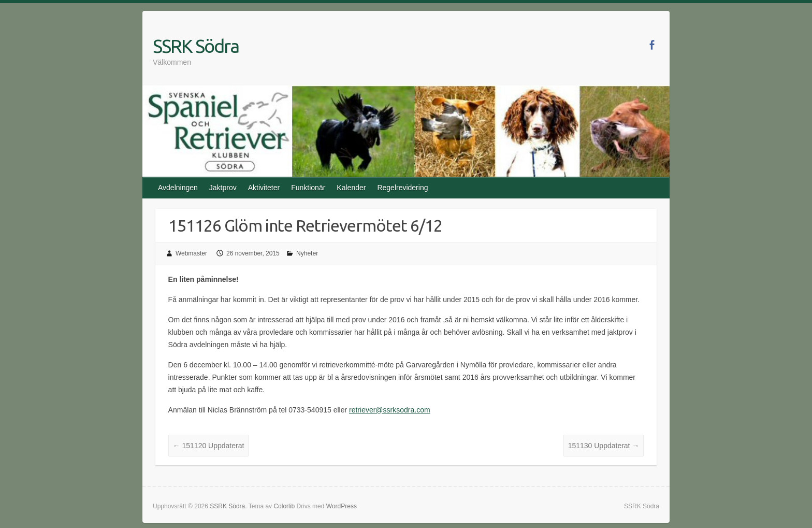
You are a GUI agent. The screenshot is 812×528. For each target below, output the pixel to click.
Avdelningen (178, 188)
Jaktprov (223, 188)
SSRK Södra (196, 46)
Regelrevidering (402, 188)
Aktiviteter (264, 188)
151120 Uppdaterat (209, 446)
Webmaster (191, 253)
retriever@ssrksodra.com (390, 410)
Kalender (351, 188)
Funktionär (308, 188)
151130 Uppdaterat (604, 446)
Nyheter (307, 253)
